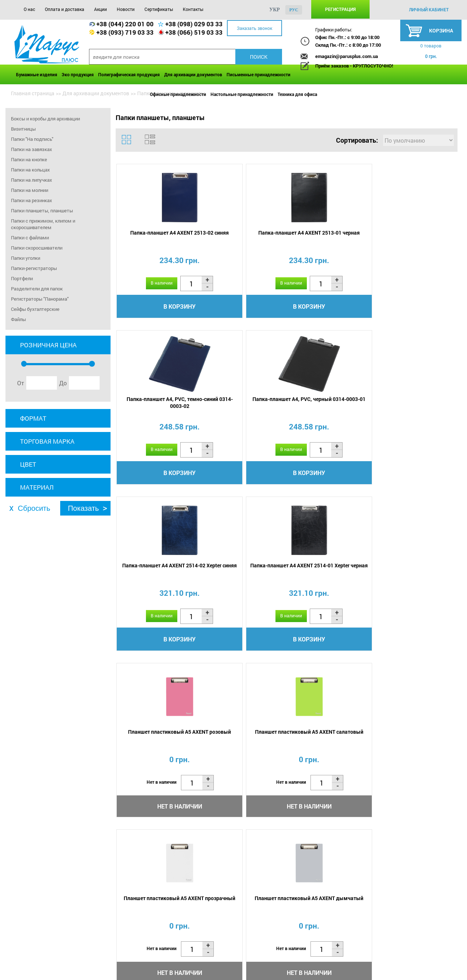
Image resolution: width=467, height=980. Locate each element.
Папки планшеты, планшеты (42, 211)
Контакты (193, 9)
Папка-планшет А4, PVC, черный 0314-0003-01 (414, 237)
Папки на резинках (32, 200)
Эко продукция (78, 74)
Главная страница (33, 93)
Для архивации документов (193, 74)
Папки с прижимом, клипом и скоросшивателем (43, 224)
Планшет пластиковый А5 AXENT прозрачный (157, 575)
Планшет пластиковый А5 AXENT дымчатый (243, 575)
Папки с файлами (30, 238)
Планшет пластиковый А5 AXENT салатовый (414, 406)
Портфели (22, 278)
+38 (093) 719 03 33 (125, 32)
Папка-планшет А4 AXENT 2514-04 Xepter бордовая (414, 575)
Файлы (18, 319)
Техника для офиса (297, 94)
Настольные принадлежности (242, 94)
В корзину (158, 307)
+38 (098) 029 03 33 (194, 24)
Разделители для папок (37, 289)
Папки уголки (26, 258)
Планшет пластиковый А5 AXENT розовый (328, 406)
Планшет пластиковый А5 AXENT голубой (328, 575)
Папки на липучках (32, 180)
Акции (101, 9)
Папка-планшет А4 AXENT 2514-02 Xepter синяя (158, 406)
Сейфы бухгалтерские (35, 309)
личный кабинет (429, 9)
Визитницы (23, 129)
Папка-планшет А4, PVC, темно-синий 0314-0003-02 (328, 237)
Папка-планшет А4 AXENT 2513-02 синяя (158, 237)
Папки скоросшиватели (37, 248)
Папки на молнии (30, 190)
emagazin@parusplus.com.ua (347, 56)
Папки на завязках (32, 149)
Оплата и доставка (65, 9)
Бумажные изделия (37, 74)
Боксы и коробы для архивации (45, 119)
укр (275, 10)
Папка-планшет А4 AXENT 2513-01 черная (243, 237)
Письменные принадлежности (258, 74)
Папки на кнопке (29, 159)
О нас (29, 9)
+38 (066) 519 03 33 (194, 32)
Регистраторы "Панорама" (40, 299)
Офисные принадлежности (178, 94)
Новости (126, 9)
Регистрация (340, 9)
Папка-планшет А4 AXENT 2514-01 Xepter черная (243, 406)
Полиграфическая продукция (129, 74)
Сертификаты (159, 9)
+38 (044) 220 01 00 (125, 24)
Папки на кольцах (30, 170)
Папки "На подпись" (32, 139)
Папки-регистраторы (34, 268)
